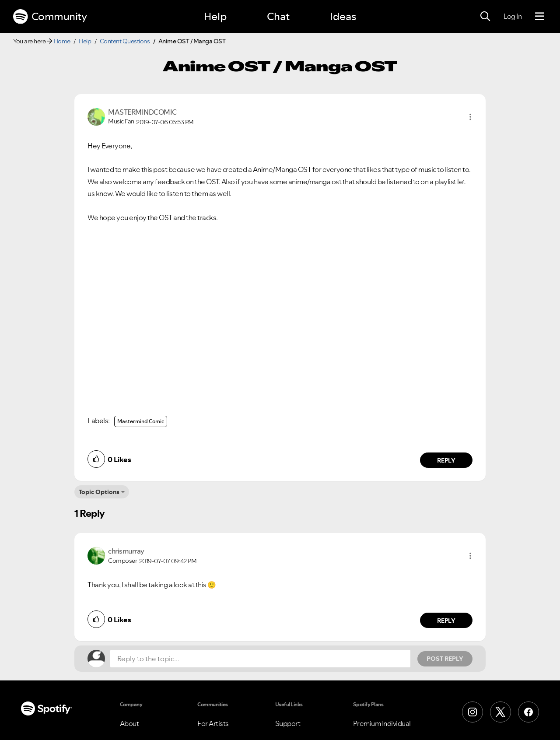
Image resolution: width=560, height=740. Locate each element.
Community (50, 17)
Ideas (343, 16)
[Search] (485, 17)
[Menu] (540, 17)
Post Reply (445, 659)
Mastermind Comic (141, 421)
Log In (513, 16)
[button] (470, 117)
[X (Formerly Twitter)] (500, 712)
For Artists (213, 723)
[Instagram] (472, 712)
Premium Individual (382, 723)
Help (215, 16)
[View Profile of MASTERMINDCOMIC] (142, 112)
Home (62, 41)
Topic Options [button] (99, 492)
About (129, 723)
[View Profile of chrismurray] (126, 551)
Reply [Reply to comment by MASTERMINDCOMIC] (446, 460)
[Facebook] (528, 712)
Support (288, 723)
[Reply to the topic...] (260, 659)
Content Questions (125, 41)
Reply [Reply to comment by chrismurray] (446, 621)
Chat (278, 16)
